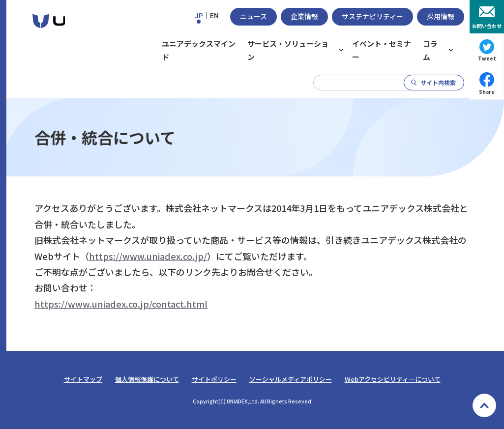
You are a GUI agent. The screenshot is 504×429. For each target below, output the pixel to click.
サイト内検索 (438, 82)
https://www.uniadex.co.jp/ (148, 256)
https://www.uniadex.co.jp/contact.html (121, 304)
